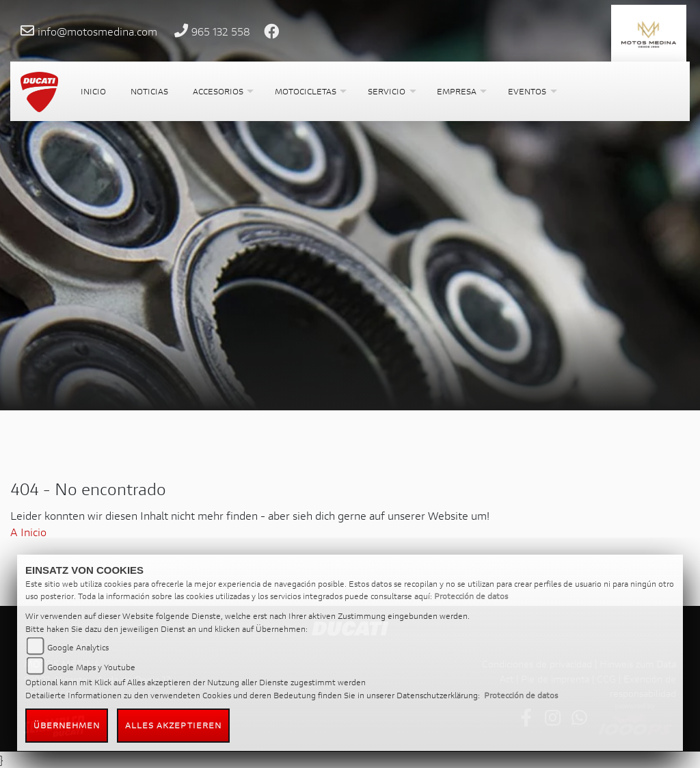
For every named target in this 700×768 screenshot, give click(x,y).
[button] (221, 91)
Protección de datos (471, 596)
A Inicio (28, 532)
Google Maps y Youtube (91, 667)
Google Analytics (78, 647)
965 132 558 (221, 31)
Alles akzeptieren (174, 725)
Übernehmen (67, 725)
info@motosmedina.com (97, 31)
